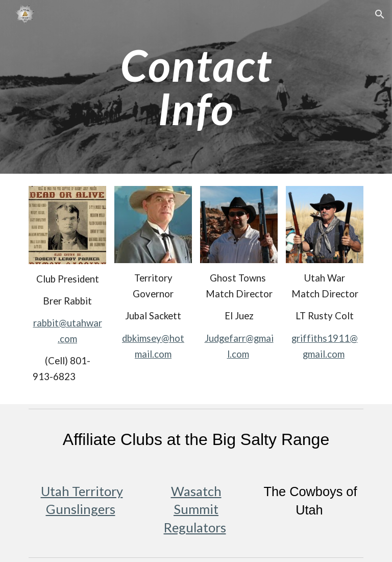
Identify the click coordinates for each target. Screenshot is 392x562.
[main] (196, 87)
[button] (380, 14)
